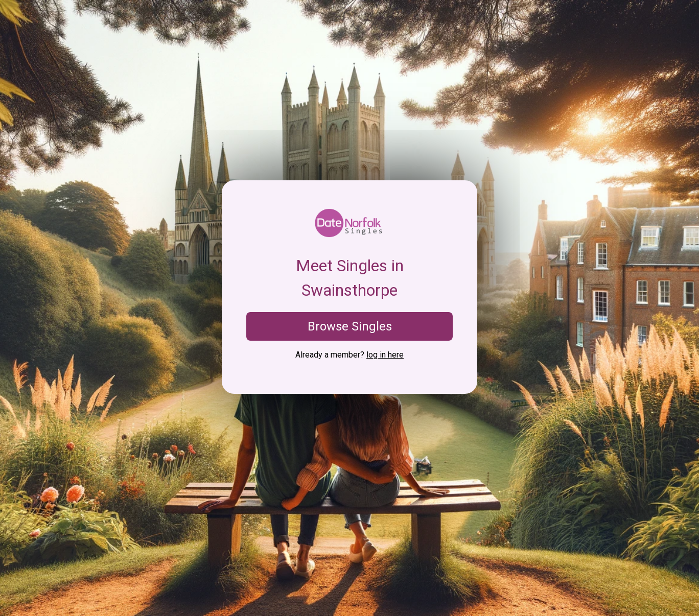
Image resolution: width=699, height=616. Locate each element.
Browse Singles (350, 326)
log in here (385, 355)
